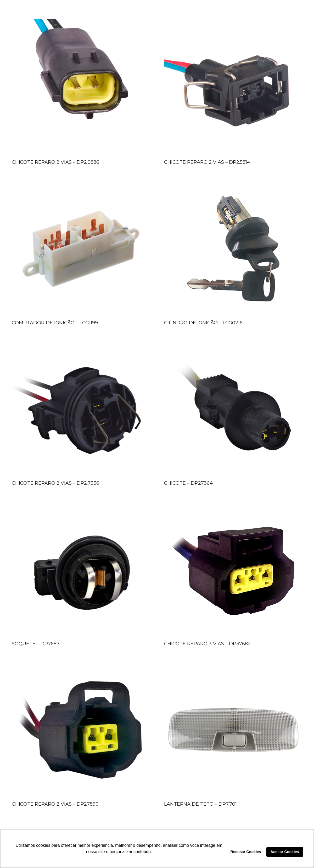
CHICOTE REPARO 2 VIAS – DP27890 (55, 804)
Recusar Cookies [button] (246, 852)
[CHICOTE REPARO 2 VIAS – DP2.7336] (81, 409)
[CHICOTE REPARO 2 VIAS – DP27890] (81, 730)
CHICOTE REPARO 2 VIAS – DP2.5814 (207, 162)
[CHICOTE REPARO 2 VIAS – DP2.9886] (81, 88)
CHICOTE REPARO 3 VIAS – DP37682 (207, 644)
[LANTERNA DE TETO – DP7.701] (233, 730)
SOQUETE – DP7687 (36, 644)
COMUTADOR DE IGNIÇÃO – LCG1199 (55, 323)
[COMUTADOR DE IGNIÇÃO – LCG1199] (81, 249)
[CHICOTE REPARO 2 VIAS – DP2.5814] (233, 88)
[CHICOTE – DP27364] (233, 409)
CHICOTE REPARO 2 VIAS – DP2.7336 (55, 483)
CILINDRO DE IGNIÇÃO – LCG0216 (203, 323)
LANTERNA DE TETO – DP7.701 (200, 804)
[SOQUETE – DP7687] (81, 570)
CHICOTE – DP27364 (188, 483)
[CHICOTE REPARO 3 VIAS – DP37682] (233, 570)
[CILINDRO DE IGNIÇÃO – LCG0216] (233, 249)
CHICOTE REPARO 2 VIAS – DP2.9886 (55, 162)
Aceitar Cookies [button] (285, 852)
